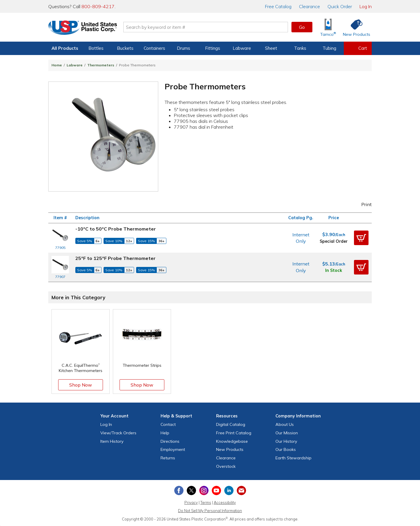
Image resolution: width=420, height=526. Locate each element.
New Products (230, 449)
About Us (285, 424)
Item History (112, 441)
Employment (173, 449)
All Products (65, 48)
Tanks (300, 48)
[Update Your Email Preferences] (241, 490)
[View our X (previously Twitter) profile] (191, 490)
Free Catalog (234, 433)
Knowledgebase (232, 441)
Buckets (125, 48)
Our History (286, 441)
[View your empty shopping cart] (358, 48)
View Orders (118, 433)
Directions (170, 441)
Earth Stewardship (293, 458)
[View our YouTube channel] (216, 490)
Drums (184, 48)
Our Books (286, 449)
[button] (361, 238)
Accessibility (225, 502)
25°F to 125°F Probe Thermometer (115, 258)
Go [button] (302, 27)
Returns (168, 458)
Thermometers (101, 65)
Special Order (334, 241)
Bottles (96, 48)
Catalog (278, 6)
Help (165, 433)
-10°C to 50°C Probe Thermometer (116, 229)
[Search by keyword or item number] (206, 27)
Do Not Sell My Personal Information (210, 511)
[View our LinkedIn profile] (229, 490)
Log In (366, 6)
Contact (168, 424)
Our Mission (287, 433)
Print (363, 204)
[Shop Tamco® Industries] (328, 27)
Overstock (226, 466)
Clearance (309, 6)
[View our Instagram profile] (204, 490)
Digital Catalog (231, 424)
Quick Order (340, 6)
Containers (154, 48)
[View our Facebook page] (179, 490)
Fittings (213, 48)
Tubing (329, 48)
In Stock (334, 270)
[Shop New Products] (355, 27)
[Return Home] (83, 28)
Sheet (271, 48)
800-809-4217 (98, 6)
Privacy (191, 502)
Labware (242, 48)
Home (57, 65)
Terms (206, 502)
